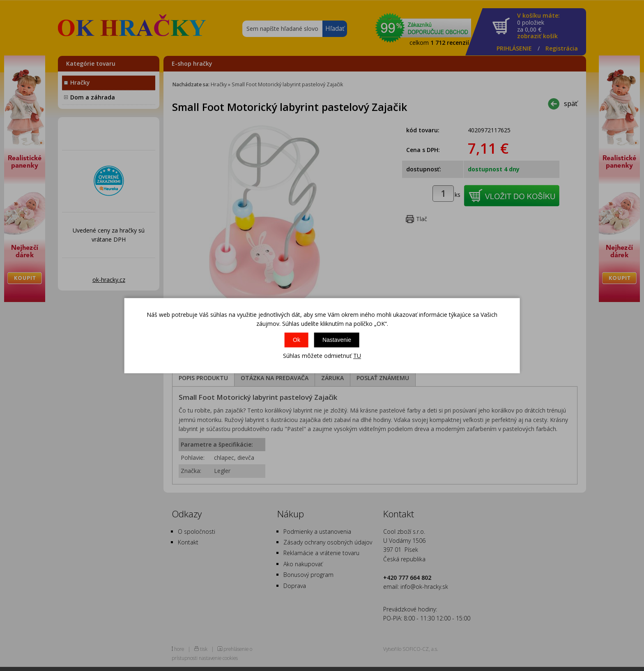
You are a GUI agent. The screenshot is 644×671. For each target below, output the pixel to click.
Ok (297, 340)
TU (357, 356)
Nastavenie (337, 340)
